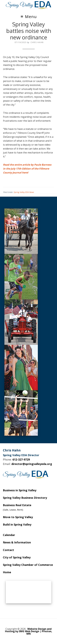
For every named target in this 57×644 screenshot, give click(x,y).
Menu (31, 17)
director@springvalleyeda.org (32, 464)
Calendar (9, 535)
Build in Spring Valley (17, 524)
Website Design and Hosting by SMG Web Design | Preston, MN (29, 631)
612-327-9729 (21, 459)
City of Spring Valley (17, 557)
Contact (8, 550)
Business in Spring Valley (20, 490)
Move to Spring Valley (18, 517)
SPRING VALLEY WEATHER (29, 592)
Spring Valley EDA (29, 5)
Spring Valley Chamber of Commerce (28, 565)
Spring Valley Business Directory (25, 498)
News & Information (17, 542)
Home (7, 572)
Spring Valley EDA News (24, 192)
